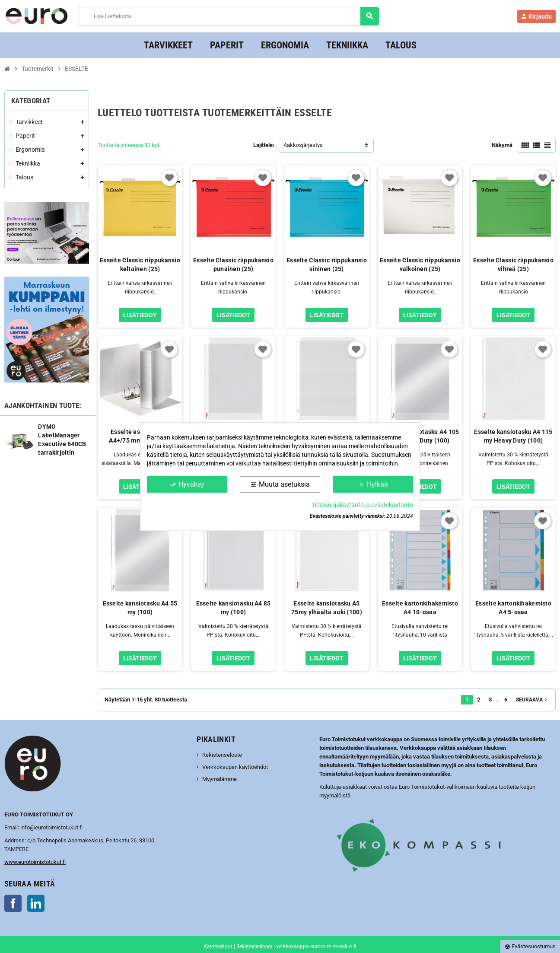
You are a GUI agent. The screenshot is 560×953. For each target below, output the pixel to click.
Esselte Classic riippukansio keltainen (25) (140, 265)
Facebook (13, 903)
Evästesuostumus (530, 946)
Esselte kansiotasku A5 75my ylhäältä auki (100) (327, 608)
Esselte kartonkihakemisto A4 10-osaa (420, 608)
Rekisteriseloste (222, 755)
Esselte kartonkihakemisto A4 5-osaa (513, 608)
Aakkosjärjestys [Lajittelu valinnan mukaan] (303, 145)
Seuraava (532, 700)
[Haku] (229, 16)
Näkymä (502, 145)
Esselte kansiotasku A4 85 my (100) (234, 608)
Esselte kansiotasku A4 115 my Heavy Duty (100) (513, 436)
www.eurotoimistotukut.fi (35, 862)
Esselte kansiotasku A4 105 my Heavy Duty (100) (420, 436)
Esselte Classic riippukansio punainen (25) (233, 265)
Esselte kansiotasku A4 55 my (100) (140, 608)
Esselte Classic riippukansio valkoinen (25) (420, 265)
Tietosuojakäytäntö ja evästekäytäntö (362, 505)
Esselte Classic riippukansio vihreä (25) (513, 265)
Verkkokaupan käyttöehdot (235, 767)
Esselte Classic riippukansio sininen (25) (327, 265)
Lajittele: (264, 145)
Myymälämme (220, 779)
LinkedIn (36, 903)
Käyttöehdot (218, 947)
